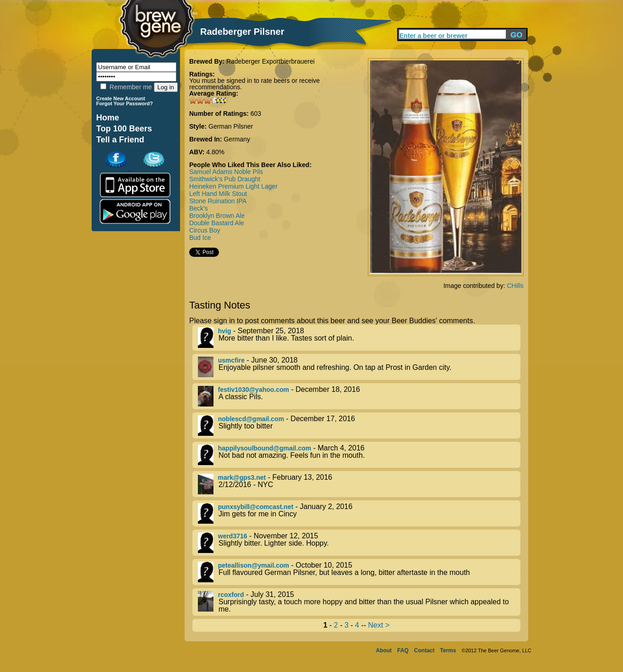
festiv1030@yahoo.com (254, 390)
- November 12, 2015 (359, 543)
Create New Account (121, 98)
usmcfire (231, 360)
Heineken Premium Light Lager (233, 186)
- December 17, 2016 (359, 425)
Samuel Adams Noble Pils (226, 172)
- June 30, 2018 (359, 367)
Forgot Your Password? (125, 103)
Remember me (126, 87)
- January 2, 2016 (359, 513)
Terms (448, 650)
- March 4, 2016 (359, 455)
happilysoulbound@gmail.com (265, 448)
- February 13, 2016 (359, 484)
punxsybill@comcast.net (256, 507)
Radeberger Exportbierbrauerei (271, 61)
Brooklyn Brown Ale (217, 216)
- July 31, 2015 (359, 602)
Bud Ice (200, 238)
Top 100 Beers (124, 129)
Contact (424, 650)
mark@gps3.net (242, 477)
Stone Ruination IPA (218, 201)
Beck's (199, 208)
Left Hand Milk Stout (218, 194)
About (384, 650)
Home (108, 118)
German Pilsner (231, 126)
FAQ (403, 650)
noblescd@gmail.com (251, 419)
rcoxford (231, 595)
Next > (379, 625)
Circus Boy (205, 230)
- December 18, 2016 (359, 396)
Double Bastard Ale (217, 223)
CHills (515, 286)
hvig (225, 331)
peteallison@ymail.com (254, 565)
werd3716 (233, 536)
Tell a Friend (120, 140)
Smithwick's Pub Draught (225, 179)
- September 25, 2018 (359, 338)
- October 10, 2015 (359, 572)
